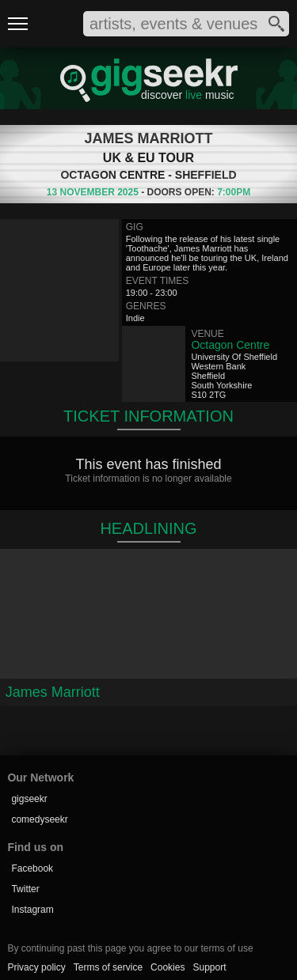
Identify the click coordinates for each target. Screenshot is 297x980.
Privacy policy (36, 967)
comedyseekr (39, 819)
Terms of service (108, 967)
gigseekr (29, 799)
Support (209, 967)
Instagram (32, 910)
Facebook (32, 868)
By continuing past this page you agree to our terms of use (130, 948)
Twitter (25, 889)
